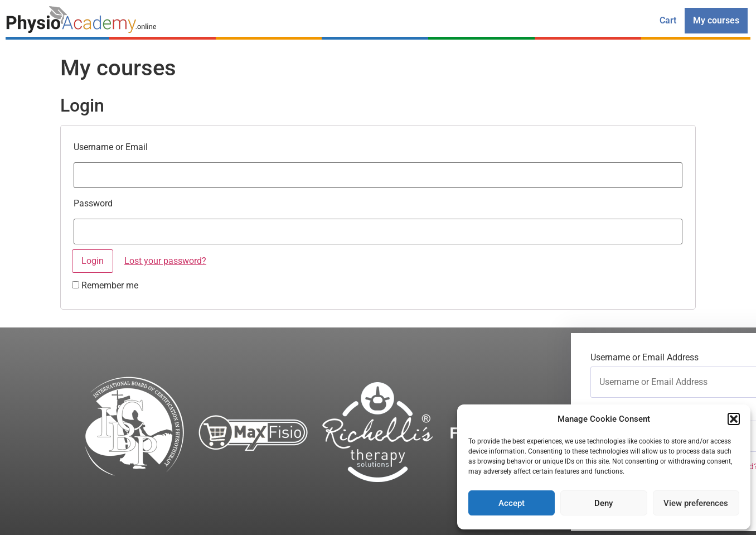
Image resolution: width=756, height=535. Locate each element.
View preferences (696, 503)
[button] (734, 419)
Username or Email (111, 147)
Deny (604, 503)
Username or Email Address (644, 358)
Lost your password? (165, 261)
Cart (668, 20)
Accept (512, 503)
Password (93, 203)
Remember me (105, 286)
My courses (716, 20)
